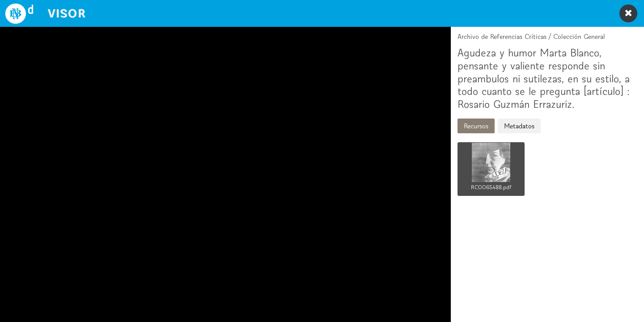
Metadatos (519, 126)
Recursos (476, 126)
